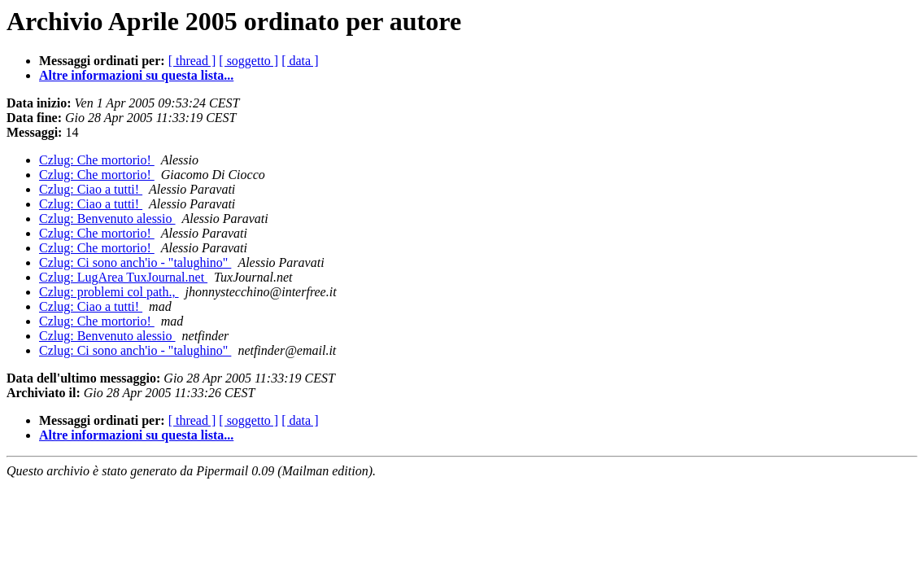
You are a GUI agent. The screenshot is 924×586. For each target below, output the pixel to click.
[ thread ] (192, 61)
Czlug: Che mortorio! (97, 160)
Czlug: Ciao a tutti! (91, 189)
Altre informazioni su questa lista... (136, 75)
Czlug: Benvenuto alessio (107, 219)
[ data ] (300, 61)
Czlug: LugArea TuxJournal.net (123, 277)
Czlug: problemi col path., (109, 292)
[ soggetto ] (248, 61)
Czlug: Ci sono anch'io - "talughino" (135, 262)
